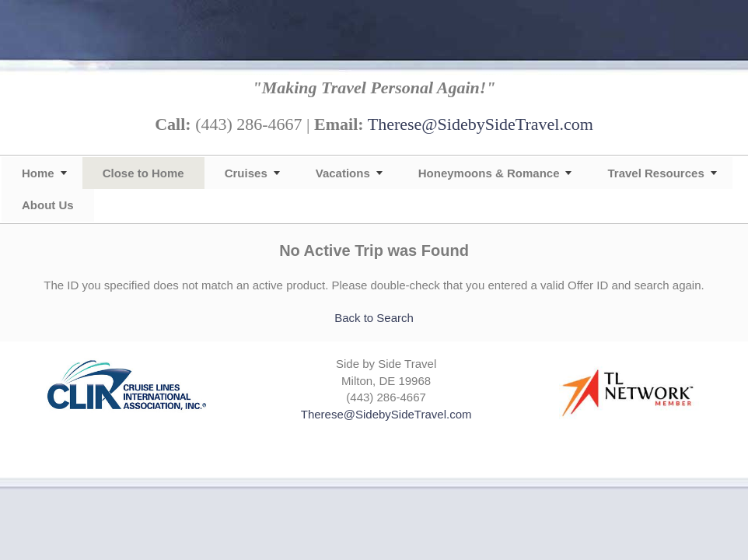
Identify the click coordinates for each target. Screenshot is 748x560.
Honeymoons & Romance (489, 173)
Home (38, 173)
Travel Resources (655, 173)
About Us (48, 205)
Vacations (343, 173)
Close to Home (143, 173)
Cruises (246, 173)
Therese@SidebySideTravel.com (481, 124)
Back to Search (374, 318)
